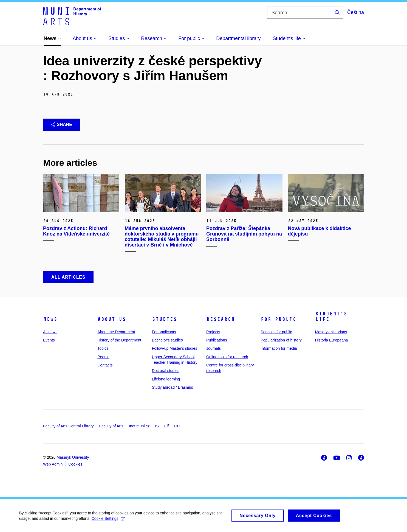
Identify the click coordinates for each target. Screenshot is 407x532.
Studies (164, 319)
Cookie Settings (108, 521)
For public (278, 319)
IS (157, 426)
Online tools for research (227, 357)
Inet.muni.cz (139, 426)
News (50, 319)
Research (221, 319)
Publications (217, 340)
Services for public (276, 332)
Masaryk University (73, 457)
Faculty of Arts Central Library (68, 426)
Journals (214, 348)
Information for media (279, 348)
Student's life (331, 317)
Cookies (75, 464)
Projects (213, 332)
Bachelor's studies (167, 340)
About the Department (116, 332)
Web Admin (53, 464)
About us (112, 319)
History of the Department (119, 340)
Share (62, 124)
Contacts (105, 365)
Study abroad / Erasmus (173, 387)
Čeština (356, 12)
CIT (177, 426)
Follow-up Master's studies (175, 348)
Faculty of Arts (111, 426)
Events (49, 340)
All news (50, 332)
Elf (166, 426)
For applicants (164, 332)
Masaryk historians (331, 332)
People (103, 357)
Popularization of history (281, 340)
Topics (103, 348)
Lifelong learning (166, 379)
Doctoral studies (166, 371)
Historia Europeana (332, 340)
